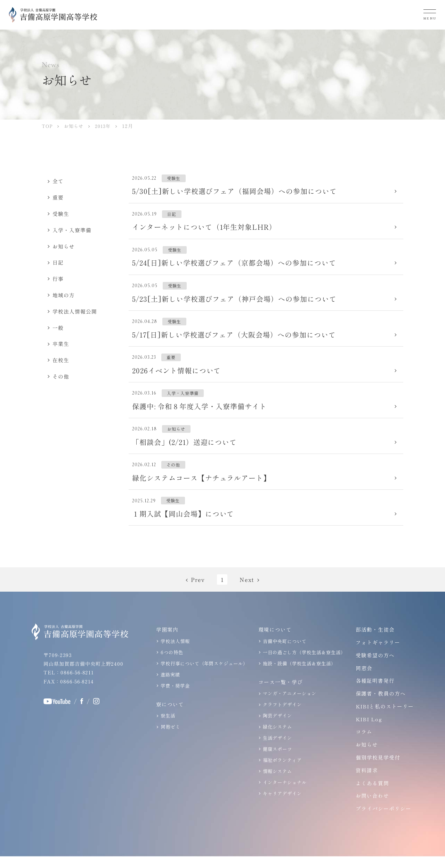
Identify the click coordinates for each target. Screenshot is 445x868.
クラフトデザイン (281, 715)
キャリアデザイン (281, 803)
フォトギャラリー (377, 654)
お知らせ (366, 756)
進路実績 (169, 685)
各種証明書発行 (374, 692)
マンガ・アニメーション (289, 704)
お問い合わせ (371, 807)
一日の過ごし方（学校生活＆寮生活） (303, 663)
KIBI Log (368, 731)
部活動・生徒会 (374, 641)
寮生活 (167, 726)
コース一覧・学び (280, 693)
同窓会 (363, 679)
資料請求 (366, 782)
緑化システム (276, 737)
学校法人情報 (174, 653)
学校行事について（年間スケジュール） (203, 675)
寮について (169, 715)
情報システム (276, 781)
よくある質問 (371, 794)
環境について (274, 641)
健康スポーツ (276, 759)
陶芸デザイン (276, 726)
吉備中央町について (284, 653)
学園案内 (166, 641)
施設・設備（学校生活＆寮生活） (298, 675)
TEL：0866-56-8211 (69, 684)
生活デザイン (276, 748)
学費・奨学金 (174, 696)
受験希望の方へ (374, 667)
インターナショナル (284, 792)
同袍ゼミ (169, 737)
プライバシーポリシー (382, 820)
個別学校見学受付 (377, 769)
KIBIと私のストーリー (384, 718)
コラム (363, 743)
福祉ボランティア (281, 770)
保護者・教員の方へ (380, 705)
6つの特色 (171, 663)
